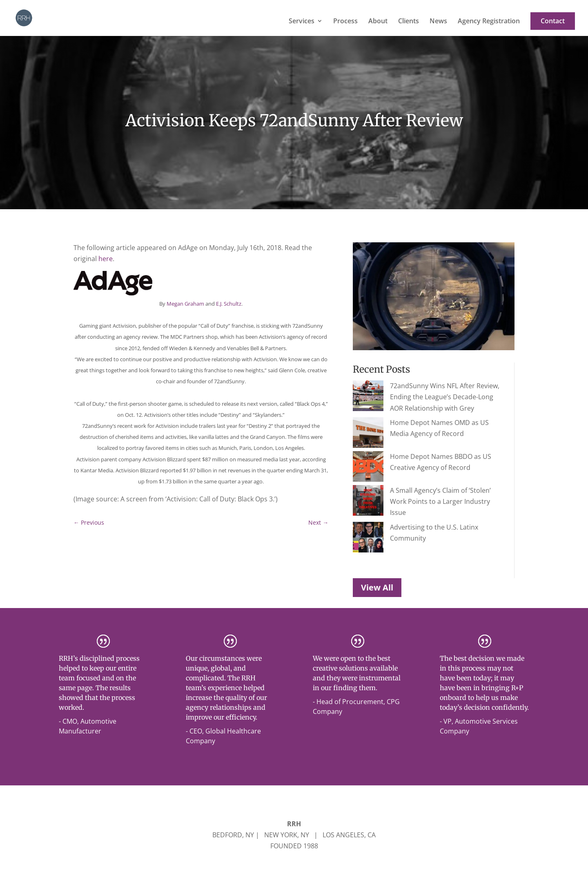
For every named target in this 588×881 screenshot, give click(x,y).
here (106, 259)
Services (302, 22)
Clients (409, 22)
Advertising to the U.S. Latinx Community (422, 499)
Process (345, 22)
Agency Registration (489, 22)
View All (377, 540)
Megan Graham (185, 304)
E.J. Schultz (229, 304)
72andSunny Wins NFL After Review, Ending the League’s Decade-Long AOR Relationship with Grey (422, 397)
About (378, 22)
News (438, 22)
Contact (553, 21)
